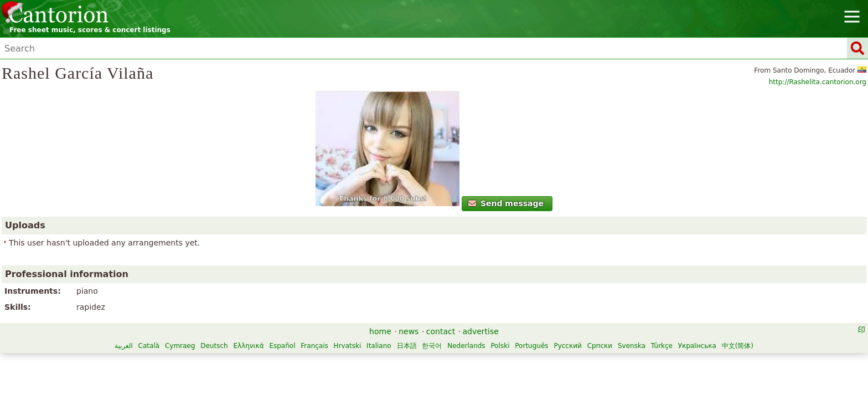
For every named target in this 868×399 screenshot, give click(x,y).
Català (304, 347)
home (380, 333)
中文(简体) (571, 359)
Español (438, 347)
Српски (433, 359)
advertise (481, 333)
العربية (279, 347)
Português (365, 359)
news (409, 333)
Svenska (465, 359)
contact (441, 333)
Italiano (534, 347)
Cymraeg (335, 347)
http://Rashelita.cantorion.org (657, 100)
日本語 (562, 347)
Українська (531, 359)
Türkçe (495, 359)
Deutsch (370, 347)
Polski (334, 359)
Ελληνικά (404, 347)
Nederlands (300, 359)
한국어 (588, 347)
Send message (233, 245)
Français (470, 347)
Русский (401, 359)
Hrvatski (503, 347)
